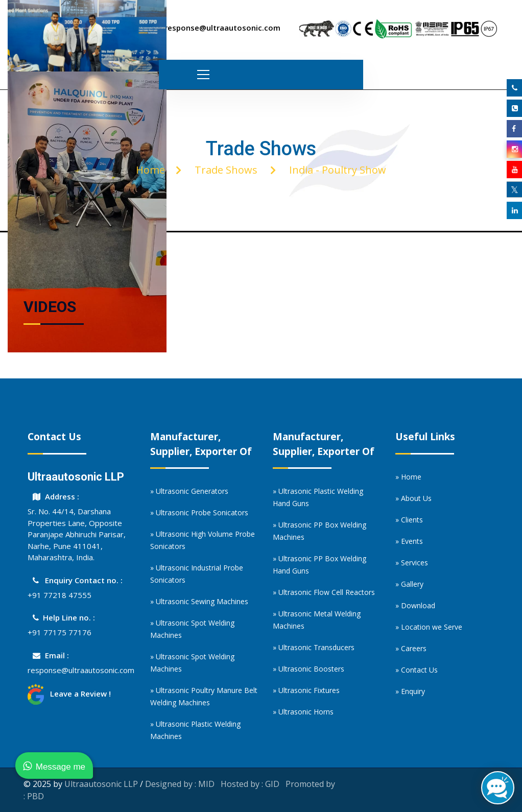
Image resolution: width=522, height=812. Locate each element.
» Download (415, 605)
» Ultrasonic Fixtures (306, 690)
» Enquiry (410, 691)
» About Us (413, 498)
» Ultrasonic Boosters (309, 669)
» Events (409, 541)
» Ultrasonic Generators (189, 491)
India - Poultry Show (338, 170)
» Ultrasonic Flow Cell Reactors (324, 592)
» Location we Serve (429, 627)
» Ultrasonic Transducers (314, 647)
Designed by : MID (180, 784)
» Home (408, 477)
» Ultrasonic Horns (303, 712)
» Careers (411, 648)
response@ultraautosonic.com (81, 670)
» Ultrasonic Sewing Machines (199, 601)
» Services (412, 563)
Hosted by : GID (250, 784)
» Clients (409, 520)
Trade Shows (226, 170)
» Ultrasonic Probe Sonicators (199, 512)
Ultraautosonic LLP (101, 784)
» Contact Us (417, 670)
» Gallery (409, 584)
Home (150, 170)
